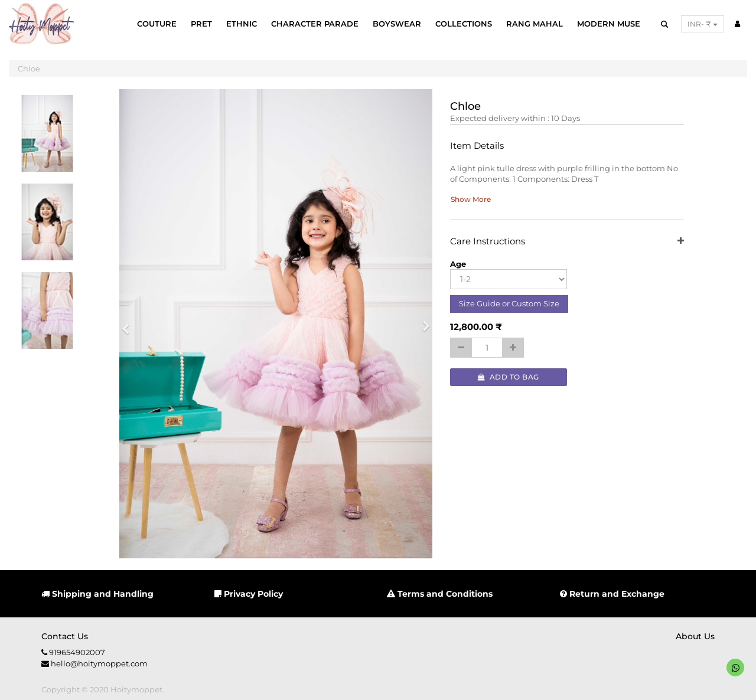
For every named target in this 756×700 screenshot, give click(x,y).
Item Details (477, 146)
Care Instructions (567, 242)
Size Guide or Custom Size (509, 303)
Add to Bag (509, 377)
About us (695, 636)
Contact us (65, 636)
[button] (129, 324)
